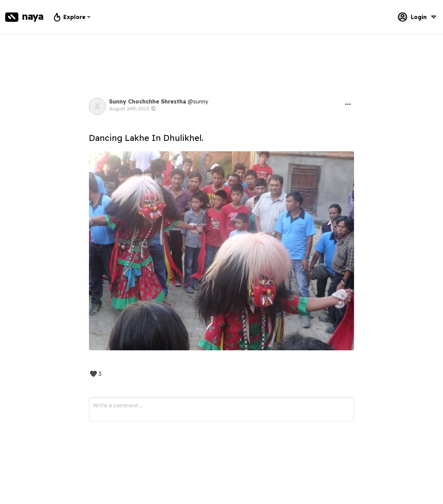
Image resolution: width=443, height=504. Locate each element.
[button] (348, 104)
